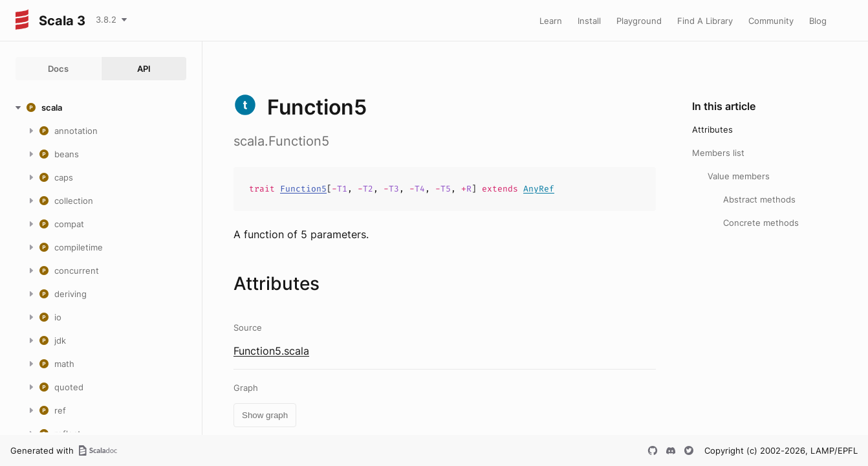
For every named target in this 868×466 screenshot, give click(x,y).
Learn (551, 21)
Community (771, 21)
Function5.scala (271, 351)
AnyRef (539, 189)
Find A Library (705, 21)
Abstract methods (759, 199)
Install (589, 21)
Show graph (265, 415)
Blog (818, 21)
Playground (639, 21)
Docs (58, 69)
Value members (739, 176)
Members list (718, 153)
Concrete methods (761, 223)
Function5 (303, 189)
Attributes (712, 129)
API (144, 69)
